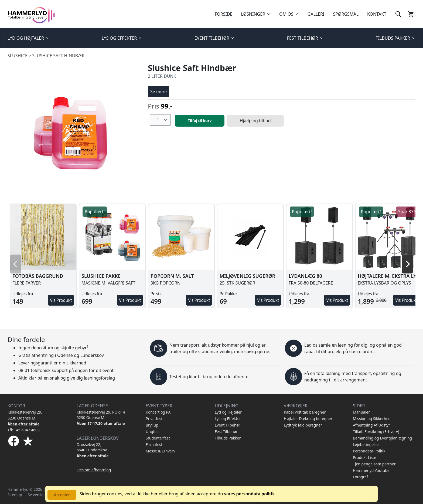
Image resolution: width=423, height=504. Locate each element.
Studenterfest (158, 438)
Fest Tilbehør (226, 432)
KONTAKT (377, 14)
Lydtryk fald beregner (303, 425)
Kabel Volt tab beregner (305, 412)
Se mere (158, 92)
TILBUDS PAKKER (396, 38)
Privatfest (154, 419)
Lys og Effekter (228, 419)
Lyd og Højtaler (228, 412)
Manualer (361, 412)
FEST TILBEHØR (305, 38)
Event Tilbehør (228, 425)
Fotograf (360, 477)
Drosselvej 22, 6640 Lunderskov (92, 447)
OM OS (289, 14)
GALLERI (316, 14)
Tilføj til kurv (200, 121)
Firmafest (154, 444)
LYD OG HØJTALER (28, 38)
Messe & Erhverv (161, 451)
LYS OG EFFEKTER (122, 38)
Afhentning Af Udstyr (371, 425)
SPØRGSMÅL (346, 14)
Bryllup (152, 425)
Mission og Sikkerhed (372, 419)
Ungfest (153, 432)
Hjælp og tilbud (255, 121)
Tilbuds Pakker (228, 438)
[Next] (407, 264)
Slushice (18, 56)
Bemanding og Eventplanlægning (383, 438)
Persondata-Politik (369, 451)
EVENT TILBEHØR (215, 38)
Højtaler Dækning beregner (308, 419)
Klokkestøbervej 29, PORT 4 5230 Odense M (101, 415)
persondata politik (255, 494)
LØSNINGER (256, 14)
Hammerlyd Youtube (371, 470)
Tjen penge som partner (374, 464)
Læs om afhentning (94, 470)
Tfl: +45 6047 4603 (24, 430)
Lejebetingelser (366, 444)
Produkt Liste (364, 457)
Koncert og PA (158, 412)
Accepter (62, 495)
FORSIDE (224, 14)
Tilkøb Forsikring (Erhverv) (376, 432)
